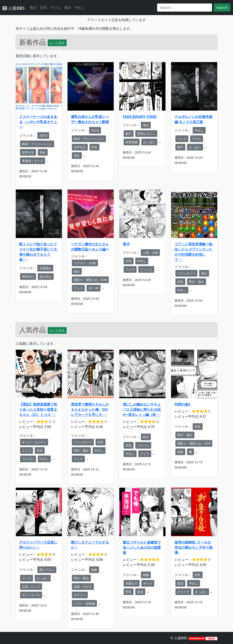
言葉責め (45, 268)
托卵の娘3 (182, 404)
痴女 (68, 8)
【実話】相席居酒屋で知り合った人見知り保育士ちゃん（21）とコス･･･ (38, 409)
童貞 (140, 592)
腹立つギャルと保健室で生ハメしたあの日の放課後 (142, 547)
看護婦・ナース (33, 161)
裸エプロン (47, 570)
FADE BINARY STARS (140, 117)
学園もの (132, 583)
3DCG (43, 136)
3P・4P (94, 288)
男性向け (28, 277)
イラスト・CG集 (85, 263)
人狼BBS (14, 8)
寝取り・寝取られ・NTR (90, 280)
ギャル (56, 8)
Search (222, 8)
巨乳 (44, 8)
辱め (43, 152)
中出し (80, 8)
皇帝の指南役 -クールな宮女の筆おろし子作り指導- (194, 547)
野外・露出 (197, 282)
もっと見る (57, 43)
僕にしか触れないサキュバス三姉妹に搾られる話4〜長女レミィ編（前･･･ (142, 409)
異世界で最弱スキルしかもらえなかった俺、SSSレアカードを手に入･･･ (90, 409)
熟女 (33, 8)
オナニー (80, 595)
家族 (180, 452)
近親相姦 (132, 142)
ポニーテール (31, 595)
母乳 (77, 156)
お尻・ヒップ (31, 587)
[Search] (185, 8)
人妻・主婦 (150, 253)
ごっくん (146, 269)
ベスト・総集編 (84, 603)
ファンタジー (186, 273)
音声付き (28, 152)
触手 (129, 134)
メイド (27, 450)
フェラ (182, 139)
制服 (94, 570)
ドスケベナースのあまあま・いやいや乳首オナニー (38, 122)
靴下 (180, 147)
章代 (126, 244)
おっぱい (149, 142)
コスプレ (28, 459)
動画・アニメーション (37, 144)
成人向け (46, 277)
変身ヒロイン (146, 134)
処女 (146, 437)
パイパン (143, 445)
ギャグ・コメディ (34, 442)
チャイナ (183, 592)
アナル (197, 139)
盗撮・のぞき (83, 587)
